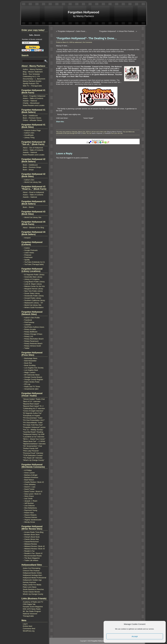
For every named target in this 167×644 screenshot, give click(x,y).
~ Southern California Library (34, 300)
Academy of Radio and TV (33, 602)
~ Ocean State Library (31, 293)
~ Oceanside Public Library (33, 296)
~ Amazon (27, 238)
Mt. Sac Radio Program (32, 611)
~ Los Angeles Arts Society (33, 368)
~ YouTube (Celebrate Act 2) (34, 262)
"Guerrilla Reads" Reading (33, 432)
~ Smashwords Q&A (31, 389)
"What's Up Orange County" (34, 460)
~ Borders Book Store (31, 535)
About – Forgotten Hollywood (34, 96)
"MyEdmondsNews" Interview (34, 444)
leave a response (97, 133)
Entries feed (27, 626)
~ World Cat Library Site (32, 182)
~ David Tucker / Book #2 (33, 491)
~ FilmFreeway (29, 322)
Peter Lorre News (30, 587)
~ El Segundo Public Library (34, 275)
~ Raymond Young (30, 510)
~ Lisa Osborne (29, 506)
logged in (70, 158)
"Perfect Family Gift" (31, 448)
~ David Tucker (29, 489)
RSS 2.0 (80, 133)
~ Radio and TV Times (31, 387)
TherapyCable (28, 616)
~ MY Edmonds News (31, 375)
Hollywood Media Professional (35, 578)
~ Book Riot (27, 363)
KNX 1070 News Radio (32, 609)
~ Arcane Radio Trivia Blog (33, 532)
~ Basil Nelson (28, 480)
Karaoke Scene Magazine (33, 607)
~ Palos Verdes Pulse (31, 382)
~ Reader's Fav (29, 551)
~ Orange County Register (33, 379)
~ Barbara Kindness (30, 477)
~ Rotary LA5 (28, 336)
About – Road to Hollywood (33, 192)
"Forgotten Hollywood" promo (34, 427)
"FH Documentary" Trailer (33, 418)
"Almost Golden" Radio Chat (34, 399)
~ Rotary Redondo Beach (33, 343)
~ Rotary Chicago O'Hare (33, 334)
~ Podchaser (28, 257)
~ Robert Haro (28, 513)
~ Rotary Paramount (31, 341)
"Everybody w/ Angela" (32, 416)
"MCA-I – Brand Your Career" (34, 439)
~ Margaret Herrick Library (33, 289)
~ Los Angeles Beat (30, 370)
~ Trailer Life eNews (31, 560)
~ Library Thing (29, 138)
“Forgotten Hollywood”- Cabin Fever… (72, 31)
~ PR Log (26, 384)
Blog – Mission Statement (33, 72)
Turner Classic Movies (31, 592)
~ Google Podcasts (30, 250)
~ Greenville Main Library (33, 277)
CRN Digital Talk (29, 604)
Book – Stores (28, 207)
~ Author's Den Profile (31, 318)
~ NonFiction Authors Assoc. (34, 327)
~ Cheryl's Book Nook (31, 537)
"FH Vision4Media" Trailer (33, 423)
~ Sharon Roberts (30, 515)
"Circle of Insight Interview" (33, 411)
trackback (108, 133)
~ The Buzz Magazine (31, 558)
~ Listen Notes (28, 253)
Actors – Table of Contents (33, 98)
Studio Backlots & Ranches (33, 589)
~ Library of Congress (31, 279)
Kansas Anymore (29, 582)
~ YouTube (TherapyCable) (33, 264)
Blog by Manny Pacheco (115, 132)
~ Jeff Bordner (28, 503)
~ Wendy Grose (29, 522)
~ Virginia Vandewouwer (32, 520)
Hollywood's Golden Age (32, 580)
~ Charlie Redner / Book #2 (33, 482)
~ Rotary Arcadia (29, 329)
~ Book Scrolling (29, 365)
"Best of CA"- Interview (32, 401)
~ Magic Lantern (29, 372)
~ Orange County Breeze (32, 377)
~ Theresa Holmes (30, 517)
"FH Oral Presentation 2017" (34, 420)
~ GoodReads (28, 135)
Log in (25, 624)
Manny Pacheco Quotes (32, 81)
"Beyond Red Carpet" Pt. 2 (33, 406)
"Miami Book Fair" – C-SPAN (34, 441)
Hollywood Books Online (32, 573)
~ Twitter (26, 348)
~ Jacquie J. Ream (30, 501)
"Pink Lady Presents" (31, 451)
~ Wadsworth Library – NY (33, 303)
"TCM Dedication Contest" (33, 455)
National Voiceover (30, 614)
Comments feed (29, 629)
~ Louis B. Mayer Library (32, 284)
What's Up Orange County (33, 594)
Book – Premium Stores (32, 118)
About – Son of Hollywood (33, 148)
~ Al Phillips (27, 470)
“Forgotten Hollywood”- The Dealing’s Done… (87, 38)
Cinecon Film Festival (31, 571)
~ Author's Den (29, 133)
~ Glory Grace (28, 496)
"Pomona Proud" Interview (33, 453)
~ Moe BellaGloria (30, 508)
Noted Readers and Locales (34, 105)
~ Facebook (27, 320)
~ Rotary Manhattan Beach (33, 339)
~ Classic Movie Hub (31, 539)
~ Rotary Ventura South (32, 346)
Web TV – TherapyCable (32, 86)
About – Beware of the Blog (33, 228)
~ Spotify (26, 260)
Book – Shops (28, 170)
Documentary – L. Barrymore (34, 79)
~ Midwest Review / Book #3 (34, 549)
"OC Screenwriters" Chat (32, 446)
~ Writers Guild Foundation (33, 307)
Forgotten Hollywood (83, 12)
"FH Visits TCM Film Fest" (33, 425)
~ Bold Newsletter (30, 361)
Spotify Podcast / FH (31, 83)
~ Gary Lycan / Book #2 (32, 494)
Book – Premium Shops (32, 167)
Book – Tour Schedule (31, 74)
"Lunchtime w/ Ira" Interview (34, 437)
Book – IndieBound (30, 116)
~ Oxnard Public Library (32, 298)
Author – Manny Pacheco (33, 69)
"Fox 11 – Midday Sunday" (33, 430)
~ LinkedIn (27, 325)
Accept (135, 636)
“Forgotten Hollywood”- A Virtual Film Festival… (117, 31)
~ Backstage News (30, 358)
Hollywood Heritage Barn (32, 575)
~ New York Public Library (33, 291)
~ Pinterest (27, 255)
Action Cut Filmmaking (32, 568)
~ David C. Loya (29, 487)
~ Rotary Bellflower (30, 332)
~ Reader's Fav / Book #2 (33, 553)
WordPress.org (29, 631)
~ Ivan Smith (28, 499)
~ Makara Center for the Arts (34, 286)
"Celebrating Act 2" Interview (34, 408)
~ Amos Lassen (29, 473)
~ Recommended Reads (32, 556)
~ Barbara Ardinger (30, 475)
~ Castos (26, 248)
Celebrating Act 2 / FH (31, 76)
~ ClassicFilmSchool (31, 542)
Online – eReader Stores (32, 120)
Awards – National (30, 101)
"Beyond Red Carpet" (31, 404)
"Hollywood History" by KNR (34, 434)
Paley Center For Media (32, 585)
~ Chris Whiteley (29, 484)
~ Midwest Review (30, 544)
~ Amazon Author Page (32, 130)
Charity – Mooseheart (31, 103)
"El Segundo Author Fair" (32, 413)
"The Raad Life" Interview (33, 458)
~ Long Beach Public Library (34, 282)
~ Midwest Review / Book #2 (34, 546)
